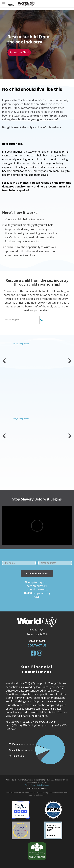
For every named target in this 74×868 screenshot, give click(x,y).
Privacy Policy (30, 785)
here (44, 716)
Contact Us (37, 645)
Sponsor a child (19, 52)
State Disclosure (43, 785)
